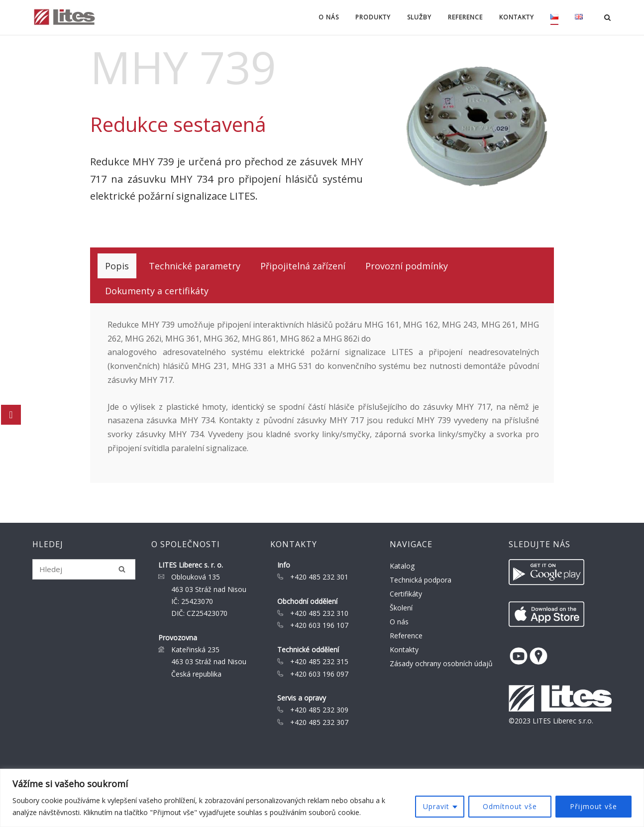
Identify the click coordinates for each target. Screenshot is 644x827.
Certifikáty (406, 594)
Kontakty (517, 17)
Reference (465, 17)
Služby (419, 17)
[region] (322, 798)
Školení (401, 608)
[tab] (117, 266)
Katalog (402, 566)
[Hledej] (122, 569)
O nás (329, 17)
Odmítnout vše (510, 806)
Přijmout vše (593, 806)
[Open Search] (607, 18)
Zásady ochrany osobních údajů (441, 663)
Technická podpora (421, 580)
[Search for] (84, 569)
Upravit (436, 806)
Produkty (373, 17)
